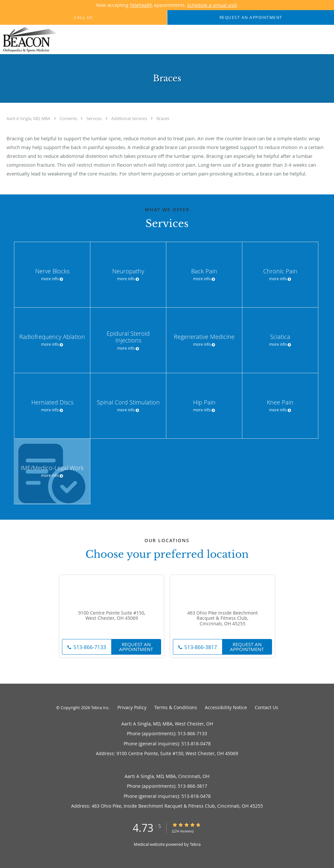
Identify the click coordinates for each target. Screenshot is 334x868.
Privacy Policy (132, 707)
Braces (163, 118)
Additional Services (130, 118)
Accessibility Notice (226, 707)
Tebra (195, 844)
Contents (69, 118)
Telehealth (141, 5)
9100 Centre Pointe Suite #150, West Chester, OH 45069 (112, 616)
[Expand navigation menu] (325, 40)
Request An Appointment (136, 647)
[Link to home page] (29, 40)
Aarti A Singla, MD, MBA (29, 118)
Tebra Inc (100, 708)
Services (95, 118)
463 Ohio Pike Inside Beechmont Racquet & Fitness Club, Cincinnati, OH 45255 (222, 618)
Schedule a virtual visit (212, 5)
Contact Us (266, 707)
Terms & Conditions (176, 707)
